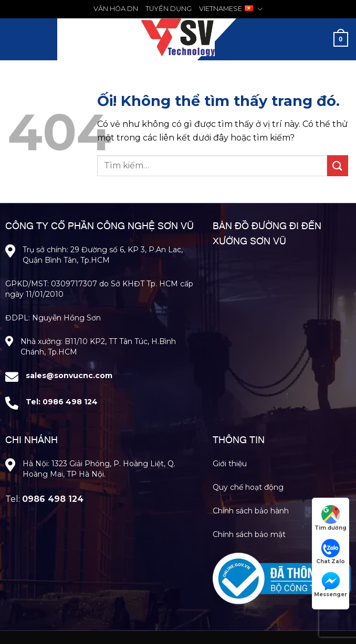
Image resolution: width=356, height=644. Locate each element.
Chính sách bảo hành (251, 511)
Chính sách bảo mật (249, 534)
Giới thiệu (230, 464)
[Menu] (17, 39)
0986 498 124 (70, 402)
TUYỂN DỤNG (169, 9)
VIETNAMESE (231, 9)
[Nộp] (338, 165)
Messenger (331, 585)
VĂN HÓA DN (116, 9)
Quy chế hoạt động (248, 487)
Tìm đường (331, 518)
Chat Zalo (331, 552)
